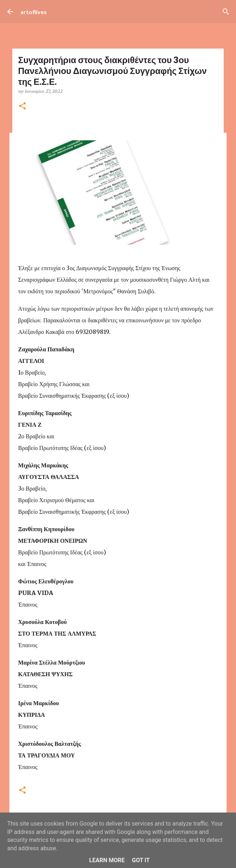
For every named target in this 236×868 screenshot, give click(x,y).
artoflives (33, 12)
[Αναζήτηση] (226, 12)
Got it (141, 860)
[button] (22, 106)
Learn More (107, 860)
